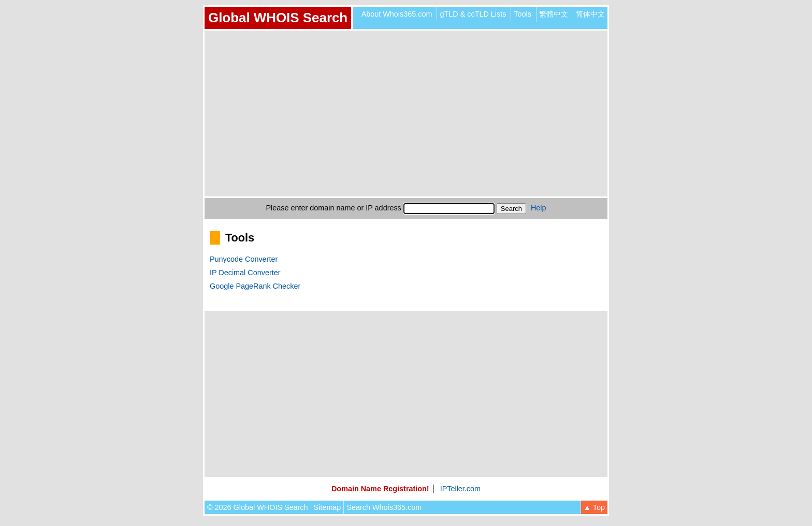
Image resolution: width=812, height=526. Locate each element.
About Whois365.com (397, 14)
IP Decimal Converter (245, 273)
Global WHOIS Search (278, 18)
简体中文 (590, 14)
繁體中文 (554, 14)
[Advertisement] (406, 113)
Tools (523, 14)
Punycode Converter (244, 259)
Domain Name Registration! (380, 489)
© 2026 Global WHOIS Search (258, 507)
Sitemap (328, 507)
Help (539, 208)
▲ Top (594, 507)
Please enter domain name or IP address (334, 208)
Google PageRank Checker (255, 286)
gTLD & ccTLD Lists (473, 14)
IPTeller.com (460, 489)
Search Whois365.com (384, 507)
